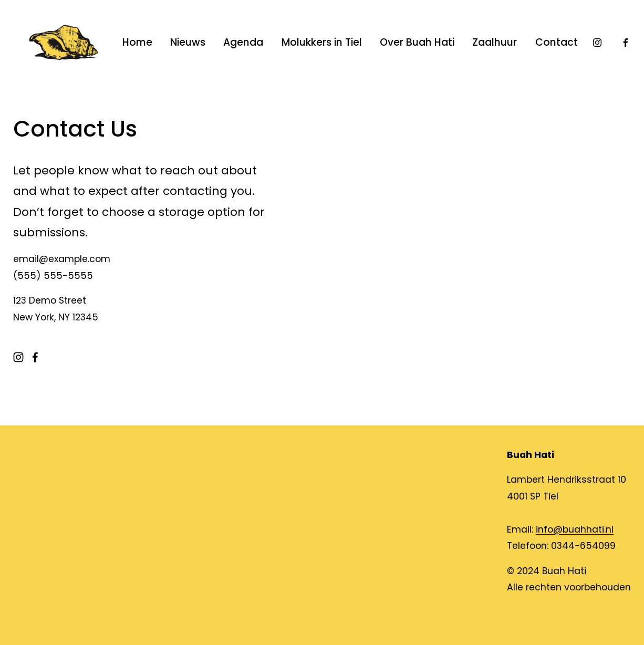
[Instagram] (597, 43)
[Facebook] (626, 43)
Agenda (243, 42)
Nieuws (188, 42)
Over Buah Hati (417, 42)
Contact (557, 42)
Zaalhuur (495, 42)
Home (137, 42)
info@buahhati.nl (575, 529)
